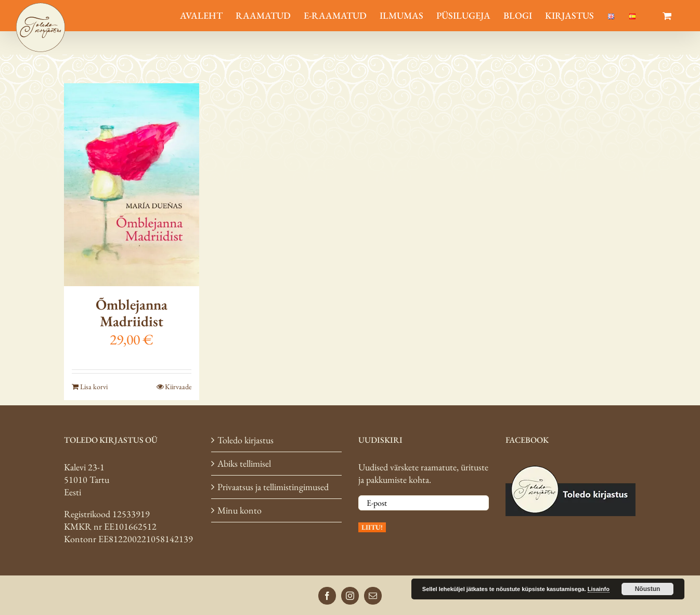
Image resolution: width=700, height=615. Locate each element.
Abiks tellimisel (244, 463)
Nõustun (648, 589)
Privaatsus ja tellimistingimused (273, 487)
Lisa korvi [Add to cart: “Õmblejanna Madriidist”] (94, 387)
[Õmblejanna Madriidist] (132, 185)
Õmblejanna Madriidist (132, 313)
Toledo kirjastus (245, 440)
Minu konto (239, 510)
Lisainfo (599, 589)
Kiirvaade (178, 387)
